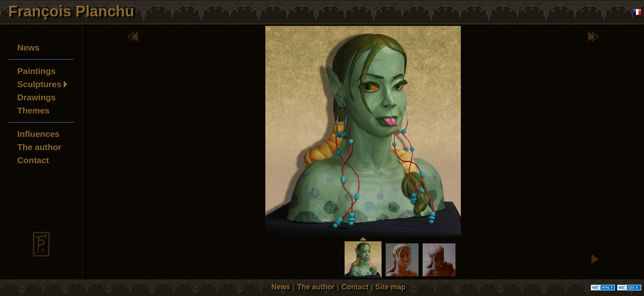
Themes (33, 110)
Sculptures (39, 84)
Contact (33, 160)
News (28, 47)
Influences (38, 134)
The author (39, 147)
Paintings (37, 71)
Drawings (37, 97)
